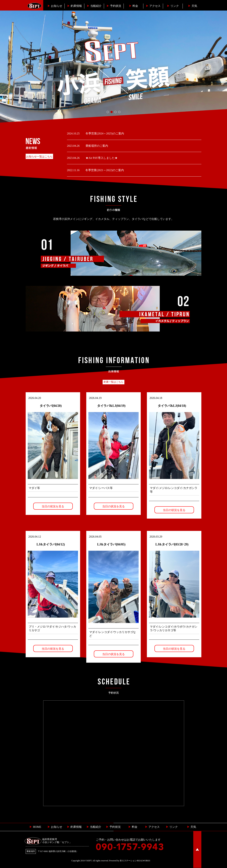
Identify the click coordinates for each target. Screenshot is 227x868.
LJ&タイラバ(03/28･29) (172, 544)
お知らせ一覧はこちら (39, 157)
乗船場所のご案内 (96, 146)
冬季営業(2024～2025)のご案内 (104, 133)
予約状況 (114, 6)
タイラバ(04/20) (51, 406)
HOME (35, 827)
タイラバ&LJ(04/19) (111, 406)
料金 (134, 6)
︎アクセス (153, 6)
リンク (173, 6)
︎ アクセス (152, 827)
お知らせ (55, 6)
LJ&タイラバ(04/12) (51, 544)
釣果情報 (74, 6)
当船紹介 (94, 6)
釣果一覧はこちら (113, 382)
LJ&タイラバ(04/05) (111, 544)
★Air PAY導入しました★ (101, 158)
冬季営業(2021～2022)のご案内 (104, 170)
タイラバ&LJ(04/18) (172, 406)
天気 (193, 6)
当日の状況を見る (53, 506)
